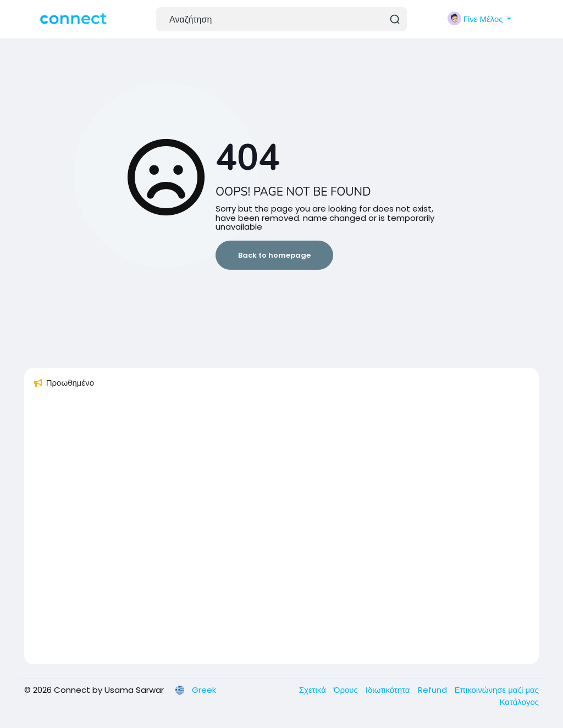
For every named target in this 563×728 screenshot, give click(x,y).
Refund (434, 690)
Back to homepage (274, 255)
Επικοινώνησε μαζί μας (497, 690)
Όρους (347, 690)
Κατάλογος (519, 702)
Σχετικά (314, 690)
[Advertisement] (281, 531)
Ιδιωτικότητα (389, 690)
